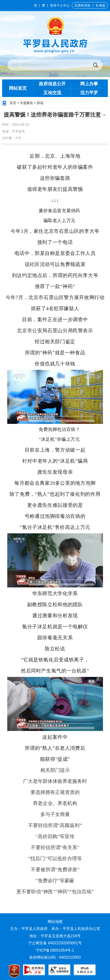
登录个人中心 (60, 5)
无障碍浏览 (82, 5)
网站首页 (18, 88)
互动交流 (52, 93)
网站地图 (55, 921)
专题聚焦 (27, 103)
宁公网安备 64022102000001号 (55, 943)
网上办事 (89, 84)
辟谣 (40, 103)
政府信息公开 (52, 84)
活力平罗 (89, 93)
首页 (13, 103)
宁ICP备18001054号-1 (56, 950)
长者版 (100, 5)
